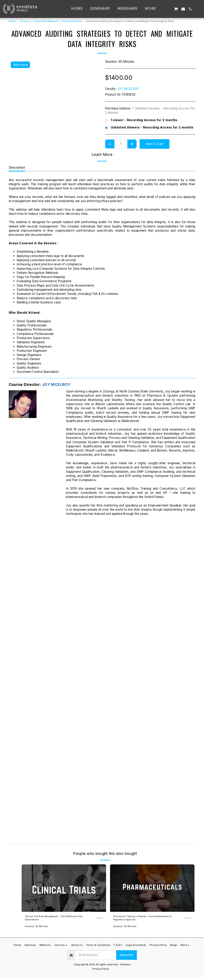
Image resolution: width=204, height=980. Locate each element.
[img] (64, 888)
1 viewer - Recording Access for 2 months (141, 120)
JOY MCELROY (128, 89)
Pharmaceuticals (72, 21)
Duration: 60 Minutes (38, 929)
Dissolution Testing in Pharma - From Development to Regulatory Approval (140, 919)
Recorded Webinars (46, 21)
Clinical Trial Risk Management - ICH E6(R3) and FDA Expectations (59, 919)
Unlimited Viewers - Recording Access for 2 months (149, 128)
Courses (25, 21)
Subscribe (126, 957)
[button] (168, 9)
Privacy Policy (101, 971)
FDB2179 (187, 920)
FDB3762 (99, 920)
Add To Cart (155, 144)
